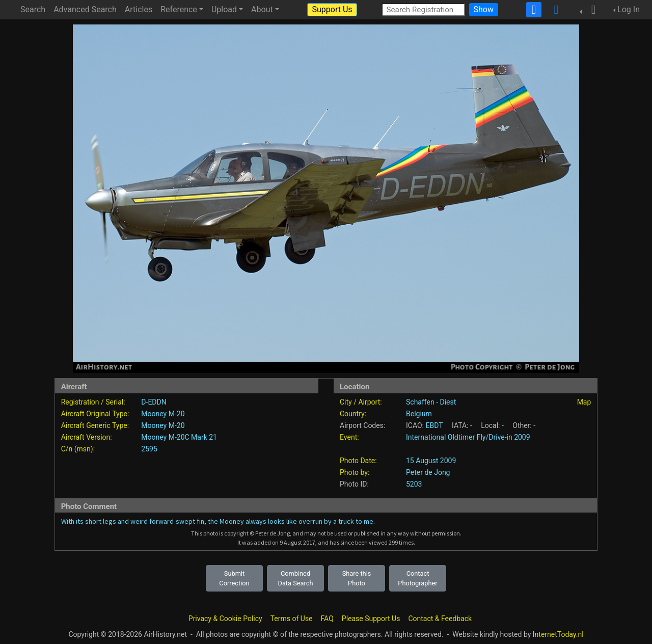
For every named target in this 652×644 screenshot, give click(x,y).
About (262, 9)
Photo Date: (358, 461)
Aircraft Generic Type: (95, 425)
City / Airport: (361, 402)
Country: (353, 414)
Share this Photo (357, 578)
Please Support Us (371, 619)
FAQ (327, 619)
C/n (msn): (78, 449)
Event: (349, 437)
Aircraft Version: (87, 437)
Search (33, 9)
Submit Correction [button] (234, 578)
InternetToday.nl (558, 634)
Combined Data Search (296, 578)
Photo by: (355, 472)
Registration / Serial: (93, 402)
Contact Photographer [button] (417, 578)
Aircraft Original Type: (95, 414)
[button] (590, 10)
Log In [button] (629, 9)
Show (484, 9)
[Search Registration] (423, 9)
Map (584, 402)
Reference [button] (179, 9)
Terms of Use (292, 619)
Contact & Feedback (440, 619)
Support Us (332, 9)
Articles (139, 9)
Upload (224, 9)
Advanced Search (85, 9)
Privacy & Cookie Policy (225, 619)
